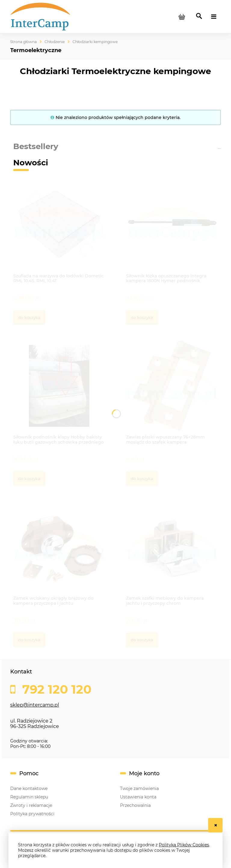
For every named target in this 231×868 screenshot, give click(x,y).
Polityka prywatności (32, 814)
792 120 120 (55, 689)
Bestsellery (36, 146)
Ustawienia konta (138, 797)
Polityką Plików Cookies (184, 845)
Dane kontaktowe (29, 788)
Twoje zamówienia (139, 788)
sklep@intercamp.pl (35, 705)
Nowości (31, 163)
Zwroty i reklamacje (31, 805)
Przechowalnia (135, 805)
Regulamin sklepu (29, 797)
